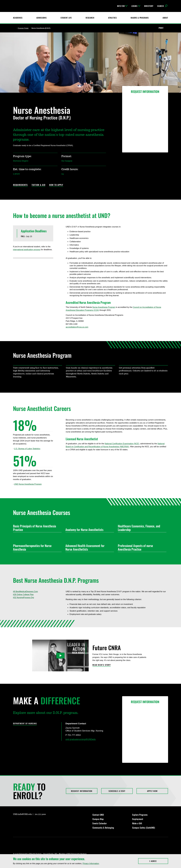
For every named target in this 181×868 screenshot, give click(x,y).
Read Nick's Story (102, 665)
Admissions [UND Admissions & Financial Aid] (41, 18)
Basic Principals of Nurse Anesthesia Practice (36, 528)
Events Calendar (100, 823)
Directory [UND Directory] (149, 6)
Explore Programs (140, 815)
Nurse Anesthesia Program (104, 307)
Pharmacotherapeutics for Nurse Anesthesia (36, 547)
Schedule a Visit (117, 791)
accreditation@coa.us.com (77, 327)
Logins (136, 6)
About (165, 18)
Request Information (82, 791)
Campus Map (98, 819)
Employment (138, 819)
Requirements (20, 185)
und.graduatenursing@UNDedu (81, 739)
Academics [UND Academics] (18, 18)
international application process (27, 250)
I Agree (159, 861)
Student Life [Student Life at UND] (66, 18)
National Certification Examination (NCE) (122, 444)
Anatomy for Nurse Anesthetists (89, 530)
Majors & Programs (140, 18)
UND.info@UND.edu (22, 814)
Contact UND (98, 815)
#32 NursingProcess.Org (24, 597)
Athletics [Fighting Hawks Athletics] (112, 18)
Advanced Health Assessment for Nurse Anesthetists (89, 547)
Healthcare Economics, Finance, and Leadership (141, 528)
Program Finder (23, 28)
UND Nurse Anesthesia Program (28, 484)
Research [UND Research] (90, 18)
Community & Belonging (103, 828)
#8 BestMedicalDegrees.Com (25, 592)
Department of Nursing (25, 724)
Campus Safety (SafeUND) (144, 828)
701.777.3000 (40, 814)
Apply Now (152, 791)
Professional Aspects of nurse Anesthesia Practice (141, 547)
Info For (122, 6)
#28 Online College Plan (23, 595)
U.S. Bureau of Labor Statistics (27, 449)
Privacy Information (91, 864)
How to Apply (56, 185)
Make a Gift (137, 823)
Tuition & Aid (38, 185)
